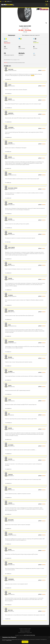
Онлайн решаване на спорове (24, 633)
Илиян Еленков (9, 233)
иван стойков (8, 174)
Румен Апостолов (9, 69)
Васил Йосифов (9, 357)
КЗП (31, 633)
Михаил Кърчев (9, 459)
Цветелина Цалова (9, 520)
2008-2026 (27, 635)
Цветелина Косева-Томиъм (11, 188)
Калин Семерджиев (9, 342)
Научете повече (9, 640)
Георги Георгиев (9, 143)
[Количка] (46, 1)
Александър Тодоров (10, 247)
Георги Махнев (9, 428)
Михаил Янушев (9, 564)
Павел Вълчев (8, 550)
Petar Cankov (8, 85)
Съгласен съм (25, 642)
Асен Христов (8, 264)
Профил (3, 1)
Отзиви (8, 1)
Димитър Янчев (9, 219)
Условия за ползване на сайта (25, 629)
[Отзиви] (5, 1)
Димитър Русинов (9, 445)
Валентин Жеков (9, 295)
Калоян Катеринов (9, 127)
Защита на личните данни (25, 630)
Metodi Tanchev (9, 503)
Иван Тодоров (8, 386)
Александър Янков (9, 311)
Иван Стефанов (9, 278)
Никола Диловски (9, 113)
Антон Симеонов (9, 475)
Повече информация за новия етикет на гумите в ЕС (31, 35)
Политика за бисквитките (25, 631)
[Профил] (1, 1)
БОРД (30, 26)
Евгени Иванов (8, 99)
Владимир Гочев (9, 610)
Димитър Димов (9, 371)
